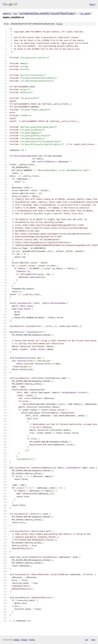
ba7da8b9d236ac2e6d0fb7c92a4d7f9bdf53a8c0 (47, 13)
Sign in (92, 4)
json (93, 640)
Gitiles (17, 640)
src (15, 13)
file (59, 24)
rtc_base (85, 13)
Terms (32, 640)
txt (86, 640)
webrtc (7, 13)
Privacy (24, 640)
